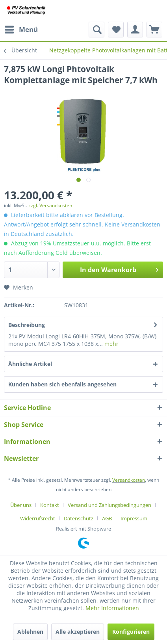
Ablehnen (30, 632)
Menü (21, 29)
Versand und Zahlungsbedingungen (109, 505)
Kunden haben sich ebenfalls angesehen (62, 384)
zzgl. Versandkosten (50, 205)
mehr (111, 344)
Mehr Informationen (112, 608)
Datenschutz (79, 518)
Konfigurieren (131, 632)
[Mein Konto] (135, 30)
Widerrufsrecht (38, 518)
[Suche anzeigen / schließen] (96, 30)
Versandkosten (129, 480)
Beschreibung (27, 325)
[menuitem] (21, 30)
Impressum (134, 518)
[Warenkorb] (154, 30)
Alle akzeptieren (78, 632)
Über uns (21, 505)
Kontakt (50, 505)
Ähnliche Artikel (30, 364)
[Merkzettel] (116, 30)
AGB (107, 518)
